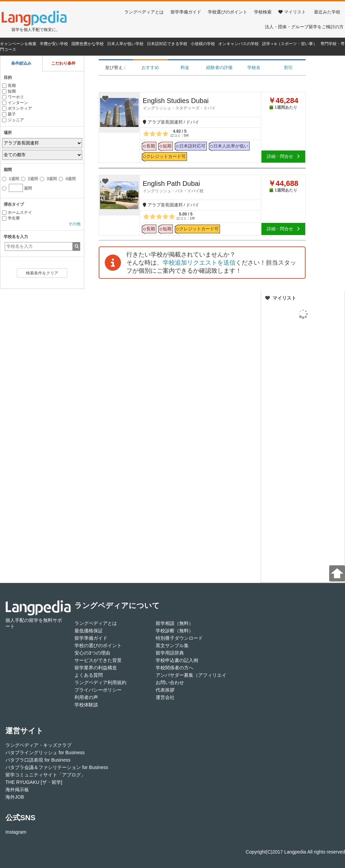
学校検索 (263, 12)
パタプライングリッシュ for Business (45, 753)
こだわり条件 (63, 63)
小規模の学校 (203, 44)
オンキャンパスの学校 (239, 44)
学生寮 (11, 218)
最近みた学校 (327, 12)
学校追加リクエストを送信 (199, 263)
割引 (288, 68)
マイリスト (292, 12)
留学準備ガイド (186, 12)
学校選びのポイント (228, 12)
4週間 (67, 179)
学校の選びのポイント (98, 645)
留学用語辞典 (170, 653)
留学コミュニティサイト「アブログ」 (45, 775)
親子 (9, 114)
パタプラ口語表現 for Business (38, 760)
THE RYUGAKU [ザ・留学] (34, 782)
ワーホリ (13, 97)
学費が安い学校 (54, 44)
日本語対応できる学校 (167, 44)
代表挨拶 (165, 690)
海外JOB (15, 797)
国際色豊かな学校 (88, 44)
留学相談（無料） (175, 623)
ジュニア (13, 120)
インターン (15, 103)
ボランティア (17, 108)
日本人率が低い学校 (125, 44)
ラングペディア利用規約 (100, 682)
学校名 (254, 68)
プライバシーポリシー (98, 690)
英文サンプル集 (172, 645)
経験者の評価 (219, 68)
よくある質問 (89, 675)
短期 (9, 91)
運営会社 (165, 697)
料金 (185, 68)
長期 (9, 86)
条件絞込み (21, 63)
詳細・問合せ (283, 156)
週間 (17, 187)
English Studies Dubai (202, 104)
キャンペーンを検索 (18, 44)
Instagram (16, 832)
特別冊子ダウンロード (179, 638)
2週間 (29, 179)
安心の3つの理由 (92, 653)
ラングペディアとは (144, 12)
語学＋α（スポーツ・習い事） (290, 44)
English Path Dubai (202, 187)
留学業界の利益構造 (96, 668)
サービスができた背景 (98, 660)
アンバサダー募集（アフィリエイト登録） (200, 675)
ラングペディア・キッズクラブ (38, 745)
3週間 (48, 179)
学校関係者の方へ (175, 668)
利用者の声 (86, 697)
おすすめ (150, 68)
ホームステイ (17, 212)
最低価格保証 (89, 631)
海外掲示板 (17, 790)
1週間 (11, 179)
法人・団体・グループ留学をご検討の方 (304, 27)
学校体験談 (86, 705)
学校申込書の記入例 (177, 660)
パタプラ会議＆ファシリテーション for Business (57, 767)
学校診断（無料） (175, 631)
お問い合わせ (170, 682)
